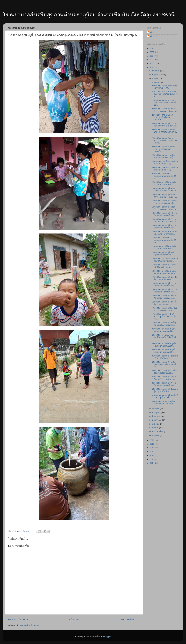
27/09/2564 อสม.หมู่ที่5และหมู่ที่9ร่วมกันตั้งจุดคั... (165, 87)
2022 (152, 64)
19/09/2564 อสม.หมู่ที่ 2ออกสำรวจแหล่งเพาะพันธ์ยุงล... (164, 196)
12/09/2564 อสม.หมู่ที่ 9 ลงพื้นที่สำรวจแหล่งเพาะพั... (164, 278)
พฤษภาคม (157, 420)
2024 (152, 56)
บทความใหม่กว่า (18, 619)
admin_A (154, 36)
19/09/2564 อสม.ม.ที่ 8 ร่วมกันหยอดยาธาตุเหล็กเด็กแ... (165, 233)
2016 (152, 455)
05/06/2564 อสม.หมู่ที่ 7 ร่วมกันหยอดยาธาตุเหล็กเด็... (164, 384)
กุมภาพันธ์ (157, 431)
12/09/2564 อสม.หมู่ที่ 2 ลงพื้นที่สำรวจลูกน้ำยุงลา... (164, 303)
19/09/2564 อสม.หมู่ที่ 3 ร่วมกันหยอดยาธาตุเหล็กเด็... (164, 227)
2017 (152, 452)
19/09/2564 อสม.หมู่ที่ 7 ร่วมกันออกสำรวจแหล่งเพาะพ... (165, 220)
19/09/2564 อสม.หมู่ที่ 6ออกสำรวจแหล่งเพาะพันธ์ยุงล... (164, 208)
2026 (152, 48)
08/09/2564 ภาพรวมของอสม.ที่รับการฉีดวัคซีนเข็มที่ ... (164, 337)
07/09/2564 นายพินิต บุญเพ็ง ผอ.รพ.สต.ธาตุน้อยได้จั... (164, 351)
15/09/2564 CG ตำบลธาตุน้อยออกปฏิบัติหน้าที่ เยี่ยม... (165, 260)
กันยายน (156, 82)
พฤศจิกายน (157, 75)
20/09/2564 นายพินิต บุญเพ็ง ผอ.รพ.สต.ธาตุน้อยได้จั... (164, 183)
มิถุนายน (156, 416)
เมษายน (156, 424)
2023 (152, 60)
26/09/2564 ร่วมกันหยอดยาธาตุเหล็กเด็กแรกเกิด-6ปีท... (162, 117)
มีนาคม (156, 428)
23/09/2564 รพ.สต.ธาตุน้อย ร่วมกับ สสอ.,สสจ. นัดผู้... (163, 156)
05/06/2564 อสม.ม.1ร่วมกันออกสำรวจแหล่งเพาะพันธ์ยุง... (164, 364)
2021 (152, 67)
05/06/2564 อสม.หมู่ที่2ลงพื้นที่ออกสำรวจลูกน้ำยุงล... (165, 372)
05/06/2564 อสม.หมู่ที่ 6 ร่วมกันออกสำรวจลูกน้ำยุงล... (164, 378)
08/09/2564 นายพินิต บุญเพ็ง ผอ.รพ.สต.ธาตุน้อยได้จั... (164, 345)
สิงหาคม (156, 409)
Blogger (108, 637)
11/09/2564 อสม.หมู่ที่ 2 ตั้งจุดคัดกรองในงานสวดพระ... (164, 324)
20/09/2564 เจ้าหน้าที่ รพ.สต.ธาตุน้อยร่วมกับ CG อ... (164, 176)
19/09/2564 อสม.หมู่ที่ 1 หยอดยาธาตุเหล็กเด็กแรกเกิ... (164, 202)
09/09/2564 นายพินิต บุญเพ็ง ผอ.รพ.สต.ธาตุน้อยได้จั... (164, 330)
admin (152, 32)
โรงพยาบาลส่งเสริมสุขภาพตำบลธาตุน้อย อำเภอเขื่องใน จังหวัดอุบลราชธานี (89, 15)
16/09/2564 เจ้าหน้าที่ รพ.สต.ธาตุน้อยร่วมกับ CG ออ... (164, 240)
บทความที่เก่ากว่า (130, 619)
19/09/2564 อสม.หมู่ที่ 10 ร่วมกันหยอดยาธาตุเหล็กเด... (164, 214)
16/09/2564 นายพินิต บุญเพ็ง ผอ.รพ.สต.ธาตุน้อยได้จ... (164, 248)
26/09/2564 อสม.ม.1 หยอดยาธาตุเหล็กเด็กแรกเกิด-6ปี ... (164, 132)
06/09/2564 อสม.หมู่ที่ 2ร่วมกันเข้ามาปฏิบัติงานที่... (165, 357)
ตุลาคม (156, 78)
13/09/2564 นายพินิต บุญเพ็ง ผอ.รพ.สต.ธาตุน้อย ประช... (164, 272)
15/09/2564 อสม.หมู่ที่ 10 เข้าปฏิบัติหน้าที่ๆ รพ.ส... (164, 266)
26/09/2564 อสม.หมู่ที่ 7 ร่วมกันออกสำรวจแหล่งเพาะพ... (165, 125)
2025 (152, 52)
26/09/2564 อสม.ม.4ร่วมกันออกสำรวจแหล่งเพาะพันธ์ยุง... (164, 103)
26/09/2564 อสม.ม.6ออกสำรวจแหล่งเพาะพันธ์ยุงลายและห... (165, 140)
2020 (152, 440)
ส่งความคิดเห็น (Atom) (30, 625)
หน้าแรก (74, 619)
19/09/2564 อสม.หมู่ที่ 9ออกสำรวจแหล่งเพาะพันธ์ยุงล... (164, 190)
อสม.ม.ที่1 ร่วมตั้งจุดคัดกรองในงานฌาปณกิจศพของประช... (165, 94)
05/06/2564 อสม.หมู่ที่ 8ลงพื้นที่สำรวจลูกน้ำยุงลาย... (165, 396)
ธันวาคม (156, 71)
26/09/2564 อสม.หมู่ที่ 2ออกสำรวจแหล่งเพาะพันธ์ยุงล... (164, 110)
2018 (152, 448)
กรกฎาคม (157, 412)
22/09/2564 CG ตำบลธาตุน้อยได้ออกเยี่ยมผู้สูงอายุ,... (165, 163)
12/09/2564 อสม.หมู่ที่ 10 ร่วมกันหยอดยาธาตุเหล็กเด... (164, 291)
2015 (152, 459)
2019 (152, 444)
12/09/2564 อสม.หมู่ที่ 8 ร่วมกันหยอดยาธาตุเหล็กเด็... (164, 297)
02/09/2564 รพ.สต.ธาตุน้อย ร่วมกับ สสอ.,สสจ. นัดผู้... (163, 403)
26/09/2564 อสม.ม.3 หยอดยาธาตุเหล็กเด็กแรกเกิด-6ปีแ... (163, 149)
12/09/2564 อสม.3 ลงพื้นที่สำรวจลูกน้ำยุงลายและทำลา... (164, 316)
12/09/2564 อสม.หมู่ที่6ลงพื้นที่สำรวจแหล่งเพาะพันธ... (165, 309)
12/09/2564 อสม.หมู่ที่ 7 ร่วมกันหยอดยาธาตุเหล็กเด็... (164, 285)
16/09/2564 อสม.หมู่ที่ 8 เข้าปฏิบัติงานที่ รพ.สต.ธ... (164, 254)
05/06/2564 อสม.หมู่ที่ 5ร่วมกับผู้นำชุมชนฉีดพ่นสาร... (165, 390)
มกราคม (156, 435)
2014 (152, 463)
